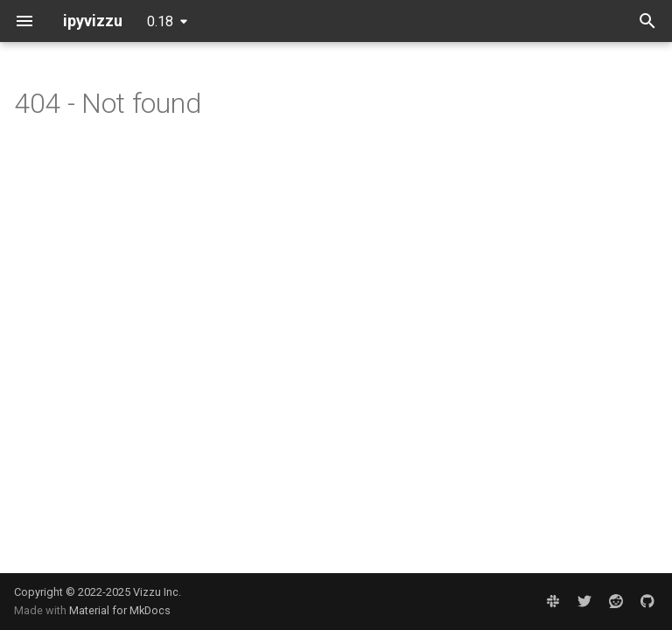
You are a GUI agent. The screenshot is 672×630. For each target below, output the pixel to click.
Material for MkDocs (120, 610)
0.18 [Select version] (160, 21)
